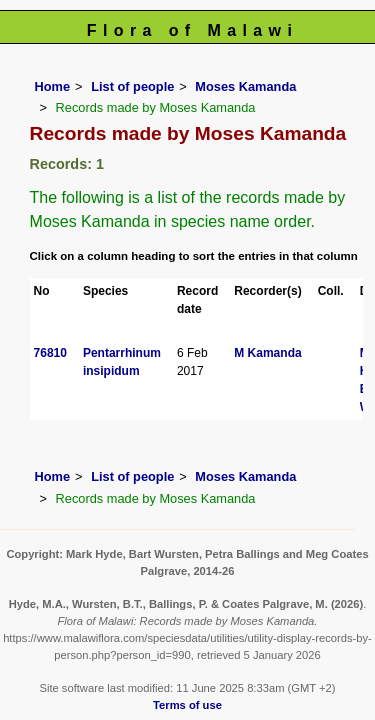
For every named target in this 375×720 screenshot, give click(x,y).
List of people (132, 86)
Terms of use (187, 705)
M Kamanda (267, 353)
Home (53, 86)
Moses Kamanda (245, 86)
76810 (50, 353)
